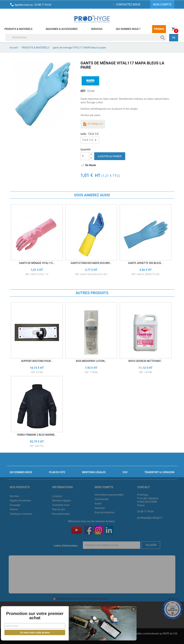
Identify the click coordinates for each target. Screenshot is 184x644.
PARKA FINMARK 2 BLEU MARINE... (37, 435)
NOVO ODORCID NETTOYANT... (145, 361)
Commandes (102, 499)
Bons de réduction (105, 512)
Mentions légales (94, 472)
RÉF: (83, 91)
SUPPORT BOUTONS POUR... (37, 361)
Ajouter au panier (110, 156)
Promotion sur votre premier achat (27, 614)
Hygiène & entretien (20, 501)
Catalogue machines (21, 514)
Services (97, 29)
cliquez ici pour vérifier (120, 599)
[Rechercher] (86, 37)
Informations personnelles (109, 495)
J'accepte (100, 638)
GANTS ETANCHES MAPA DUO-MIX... (91, 263)
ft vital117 (93, 124)
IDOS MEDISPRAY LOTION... (91, 361)
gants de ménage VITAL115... (37, 263)
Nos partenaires (61, 514)
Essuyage (15, 505)
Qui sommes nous (21, 472)
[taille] (90, 140)
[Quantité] (85, 156)
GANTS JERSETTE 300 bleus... (145, 263)
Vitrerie (14, 509)
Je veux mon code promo (27, 633)
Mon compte (104, 487)
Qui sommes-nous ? (128, 29)
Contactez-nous (61, 505)
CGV (125, 472)
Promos (159, 29)
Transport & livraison (159, 472)
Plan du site (57, 472)
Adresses (100, 508)
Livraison (57, 496)
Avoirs (98, 504)
